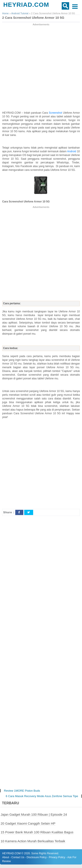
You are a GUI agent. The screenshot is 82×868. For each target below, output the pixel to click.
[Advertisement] (41, 68)
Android (72, 151)
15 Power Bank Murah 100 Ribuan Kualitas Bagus (37, 832)
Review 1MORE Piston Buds (22, 791)
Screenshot (56, 113)
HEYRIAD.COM (26, 5)
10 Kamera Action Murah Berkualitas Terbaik (33, 841)
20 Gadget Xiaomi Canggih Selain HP (28, 823)
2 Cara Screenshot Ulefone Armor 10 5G (33, 18)
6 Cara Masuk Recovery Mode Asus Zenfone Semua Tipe (42, 796)
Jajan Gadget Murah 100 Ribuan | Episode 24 (34, 814)
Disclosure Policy (37, 857)
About (6, 857)
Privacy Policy (57, 857)
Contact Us (18, 857)
